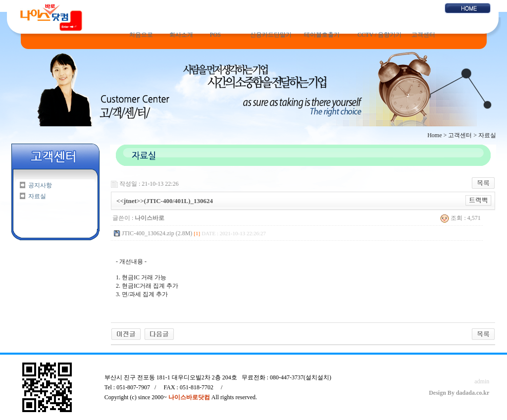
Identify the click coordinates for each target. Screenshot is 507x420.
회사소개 (181, 35)
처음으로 (141, 35)
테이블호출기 (322, 35)
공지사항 (40, 185)
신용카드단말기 (271, 35)
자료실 (37, 196)
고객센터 (423, 35)
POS (215, 35)
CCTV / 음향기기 (380, 35)
